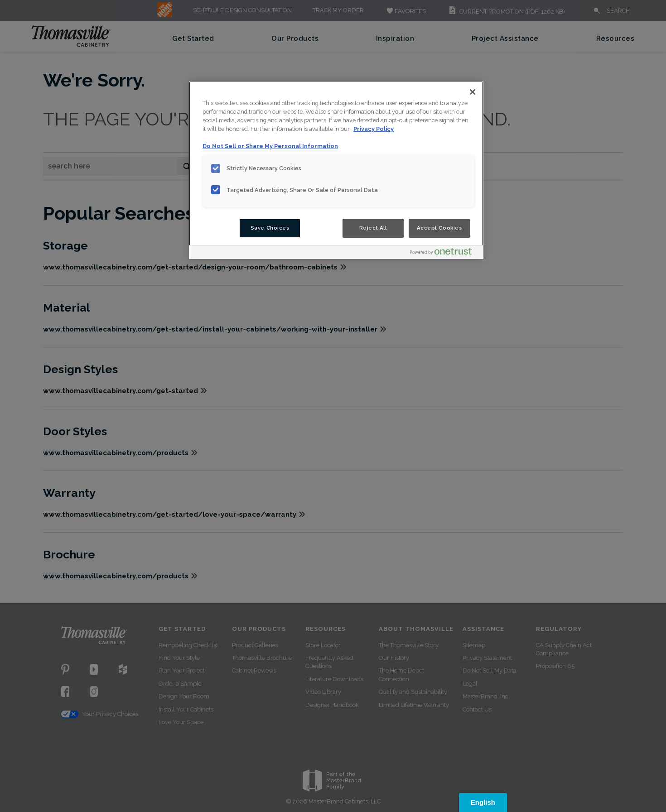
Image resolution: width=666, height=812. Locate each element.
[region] (336, 170)
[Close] (473, 92)
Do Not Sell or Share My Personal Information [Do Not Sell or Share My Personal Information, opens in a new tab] (270, 146)
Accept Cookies (439, 228)
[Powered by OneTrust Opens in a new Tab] (444, 253)
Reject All (373, 228)
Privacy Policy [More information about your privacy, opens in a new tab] (374, 129)
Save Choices (270, 228)
